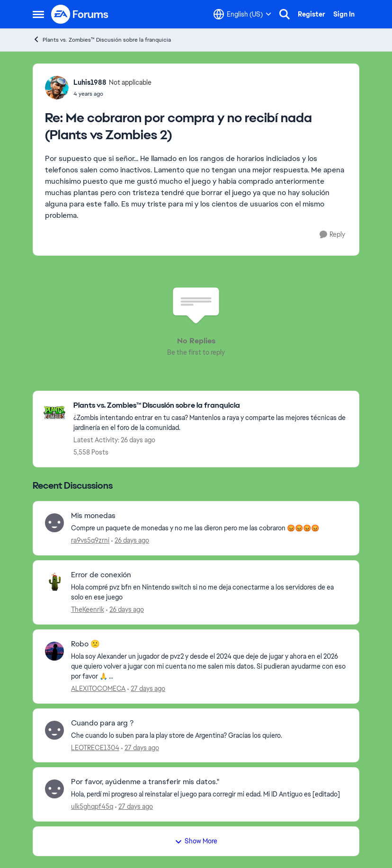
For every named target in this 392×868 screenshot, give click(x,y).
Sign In (344, 14)
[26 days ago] (130, 541)
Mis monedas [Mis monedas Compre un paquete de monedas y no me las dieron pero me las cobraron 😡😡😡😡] (93, 516)
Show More (196, 841)
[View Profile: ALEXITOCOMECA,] (54, 651)
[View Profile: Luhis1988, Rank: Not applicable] (57, 88)
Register (312, 14)
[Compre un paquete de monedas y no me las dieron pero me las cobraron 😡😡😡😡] (209, 528)
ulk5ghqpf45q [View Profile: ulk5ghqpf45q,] (92, 806)
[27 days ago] (146, 689)
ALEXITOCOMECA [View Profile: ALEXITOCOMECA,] (98, 689)
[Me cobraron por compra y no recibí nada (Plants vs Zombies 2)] (112, 94)
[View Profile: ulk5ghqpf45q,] (54, 789)
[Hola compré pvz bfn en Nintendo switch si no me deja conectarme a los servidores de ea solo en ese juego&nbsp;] (209, 592)
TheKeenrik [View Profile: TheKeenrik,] (88, 609)
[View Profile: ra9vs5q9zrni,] (54, 523)
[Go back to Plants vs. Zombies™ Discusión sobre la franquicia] (211, 406)
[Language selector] (242, 14)
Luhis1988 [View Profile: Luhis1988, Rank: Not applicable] (90, 82)
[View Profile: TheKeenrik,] (54, 582)
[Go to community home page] (80, 14)
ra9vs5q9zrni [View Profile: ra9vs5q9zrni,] (90, 540)
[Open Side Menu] (38, 14)
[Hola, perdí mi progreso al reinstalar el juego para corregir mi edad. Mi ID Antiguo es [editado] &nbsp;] (209, 794)
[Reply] (332, 235)
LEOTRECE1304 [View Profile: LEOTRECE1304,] (95, 747)
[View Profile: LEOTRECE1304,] (54, 730)
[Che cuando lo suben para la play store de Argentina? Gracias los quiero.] (209, 735)
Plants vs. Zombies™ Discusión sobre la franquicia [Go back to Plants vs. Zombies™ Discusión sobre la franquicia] (102, 40)
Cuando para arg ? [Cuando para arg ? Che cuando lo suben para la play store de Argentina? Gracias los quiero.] (102, 723)
